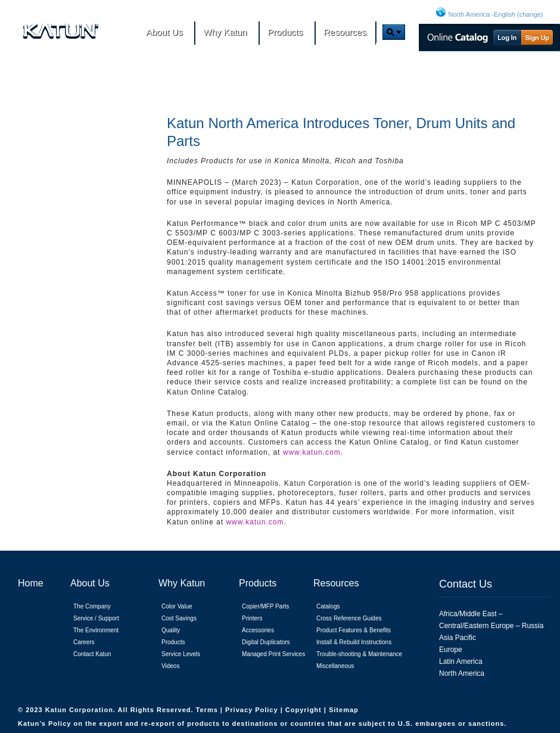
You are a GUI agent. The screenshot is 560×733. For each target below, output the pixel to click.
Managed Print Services (273, 654)
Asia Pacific (458, 638)
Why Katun (182, 583)
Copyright (305, 710)
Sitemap (344, 710)
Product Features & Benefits (354, 630)
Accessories (258, 630)
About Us (90, 583)
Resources (336, 583)
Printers (252, 618)
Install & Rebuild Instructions (354, 642)
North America (462, 673)
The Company (92, 606)
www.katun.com (312, 452)
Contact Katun (92, 654)
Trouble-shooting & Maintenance (359, 654)
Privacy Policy (253, 710)
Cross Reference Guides (349, 618)
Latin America (461, 661)
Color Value (177, 606)
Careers (84, 642)
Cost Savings (179, 618)
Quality (171, 630)
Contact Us (466, 584)
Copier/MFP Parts (265, 606)
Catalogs (328, 606)
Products (173, 642)
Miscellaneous (335, 666)
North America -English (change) (496, 14)
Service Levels (181, 654)
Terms (208, 710)
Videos (170, 666)
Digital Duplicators (266, 642)
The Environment (96, 630)
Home (31, 583)
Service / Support (96, 618)
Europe (451, 650)
